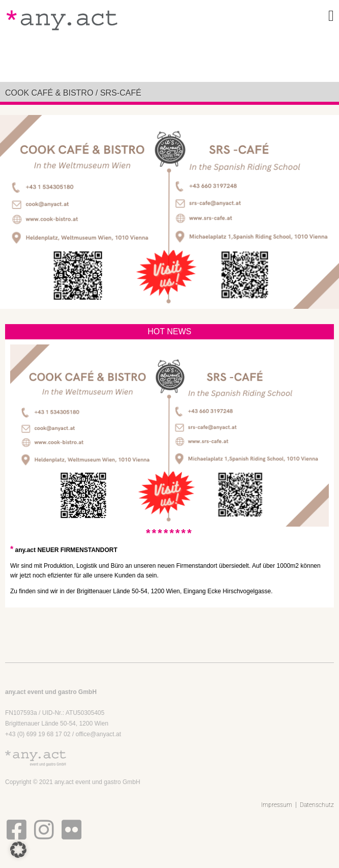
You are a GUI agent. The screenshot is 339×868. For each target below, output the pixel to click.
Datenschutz (317, 805)
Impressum (277, 805)
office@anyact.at (98, 734)
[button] (18, 850)
